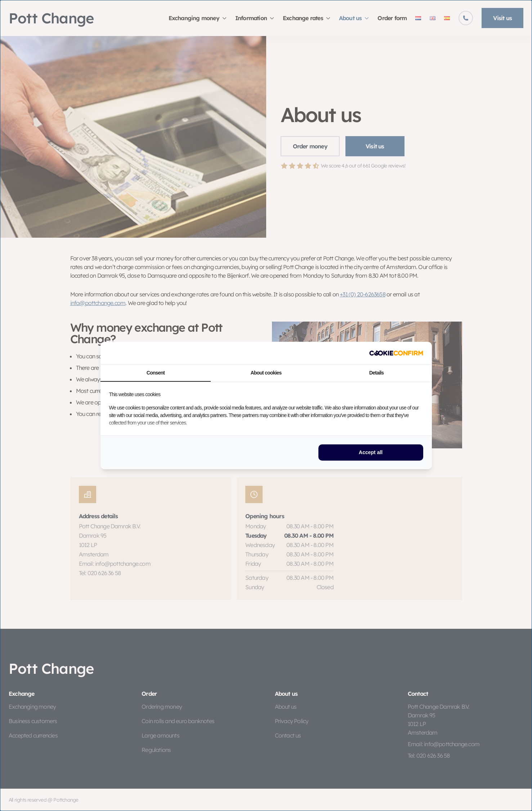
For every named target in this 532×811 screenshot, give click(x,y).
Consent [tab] (156, 373)
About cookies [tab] (266, 373)
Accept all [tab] (371, 452)
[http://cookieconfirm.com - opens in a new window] (396, 353)
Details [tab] (376, 373)
